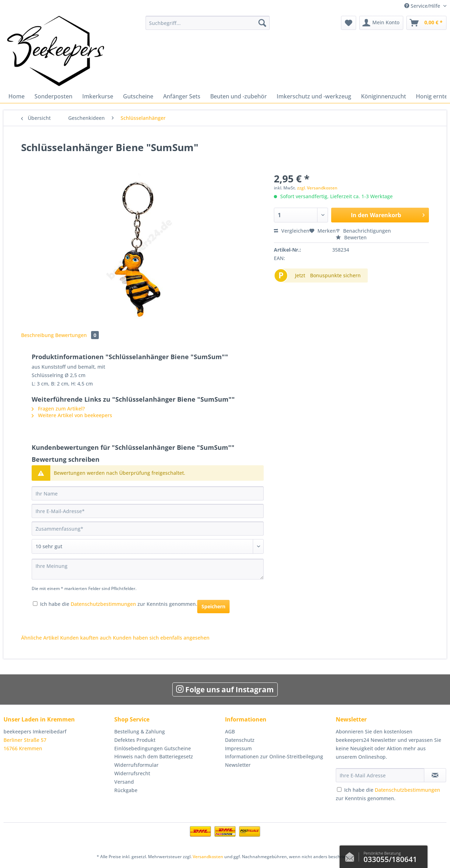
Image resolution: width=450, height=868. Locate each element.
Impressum (238, 748)
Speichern (213, 606)
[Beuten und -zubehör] (239, 96)
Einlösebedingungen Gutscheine (153, 748)
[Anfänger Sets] (182, 96)
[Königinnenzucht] (384, 96)
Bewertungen (77, 335)
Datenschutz (240, 740)
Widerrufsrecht (132, 773)
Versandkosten (208, 857)
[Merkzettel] (349, 23)
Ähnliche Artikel (40, 638)
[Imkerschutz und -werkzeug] (314, 96)
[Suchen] (262, 23)
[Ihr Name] (148, 493)
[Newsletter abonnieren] (435, 775)
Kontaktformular (352, 855)
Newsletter (238, 765)
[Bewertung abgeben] (148, 546)
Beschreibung (37, 335)
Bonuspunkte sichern (335, 275)
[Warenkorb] (426, 23)
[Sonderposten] (53, 96)
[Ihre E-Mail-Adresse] (148, 511)
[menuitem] (208, 26)
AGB (230, 731)
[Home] (17, 96)
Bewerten (351, 237)
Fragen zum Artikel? (58, 409)
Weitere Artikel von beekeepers (72, 415)
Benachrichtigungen (363, 231)
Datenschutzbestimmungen (103, 604)
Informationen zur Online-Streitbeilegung (274, 756)
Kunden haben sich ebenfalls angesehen (161, 638)
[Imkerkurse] (98, 96)
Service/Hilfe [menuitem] (423, 6)
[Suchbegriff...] (208, 23)
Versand (124, 782)
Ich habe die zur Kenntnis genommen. (119, 604)
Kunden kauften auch (86, 638)
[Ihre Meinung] (148, 569)
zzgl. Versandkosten (317, 188)
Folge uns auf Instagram (225, 689)
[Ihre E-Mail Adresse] (380, 775)
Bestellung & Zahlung (140, 731)
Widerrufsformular (136, 765)
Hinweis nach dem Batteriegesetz (154, 756)
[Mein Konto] (381, 23)
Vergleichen (292, 231)
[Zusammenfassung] (148, 529)
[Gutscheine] (138, 96)
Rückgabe (126, 790)
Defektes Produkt (135, 740)
